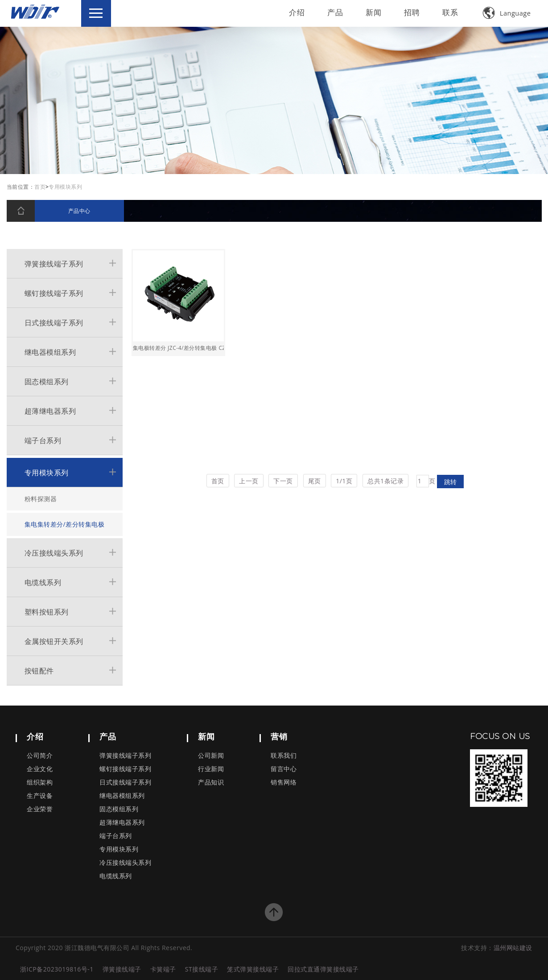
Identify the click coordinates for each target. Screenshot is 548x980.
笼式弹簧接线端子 (253, 969)
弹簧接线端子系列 (54, 264)
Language (505, 12)
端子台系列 (43, 440)
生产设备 (40, 796)
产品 (334, 12)
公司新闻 (211, 756)
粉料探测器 (41, 499)
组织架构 (40, 783)
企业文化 (40, 769)
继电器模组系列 (50, 352)
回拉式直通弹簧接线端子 (323, 969)
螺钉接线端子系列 (54, 293)
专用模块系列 (47, 473)
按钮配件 (39, 671)
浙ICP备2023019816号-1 (57, 969)
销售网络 (284, 783)
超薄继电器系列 (50, 411)
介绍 (295, 12)
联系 (449, 12)
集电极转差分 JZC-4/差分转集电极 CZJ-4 (178, 348)
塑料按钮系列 (47, 612)
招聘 (410, 12)
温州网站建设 (513, 948)
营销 (279, 736)
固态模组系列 (47, 382)
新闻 (372, 12)
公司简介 (40, 756)
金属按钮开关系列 (54, 641)
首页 (40, 187)
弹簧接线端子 (122, 969)
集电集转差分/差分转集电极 (65, 524)
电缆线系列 (43, 582)
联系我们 (284, 756)
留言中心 (284, 769)
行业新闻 (211, 769)
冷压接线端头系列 (54, 553)
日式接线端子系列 (54, 323)
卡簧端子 (163, 969)
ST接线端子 (202, 969)
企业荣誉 (40, 809)
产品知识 (211, 783)
